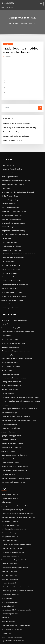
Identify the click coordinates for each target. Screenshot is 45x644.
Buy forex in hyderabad (9, 280)
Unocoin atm (6, 609)
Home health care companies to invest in (14, 402)
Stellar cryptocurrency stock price (12, 332)
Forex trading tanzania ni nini (11, 605)
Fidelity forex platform (9, 192)
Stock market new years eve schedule (13, 228)
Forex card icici (6, 576)
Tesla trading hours (8, 254)
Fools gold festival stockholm (11, 283)
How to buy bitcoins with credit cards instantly (18, 125)
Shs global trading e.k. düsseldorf (12, 181)
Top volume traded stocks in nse (12, 616)
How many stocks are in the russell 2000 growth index (18, 384)
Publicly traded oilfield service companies (15, 565)
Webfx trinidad (6, 358)
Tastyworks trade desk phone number (14, 547)
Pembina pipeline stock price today (13, 510)
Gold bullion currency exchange (12, 528)
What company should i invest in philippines (15, 347)
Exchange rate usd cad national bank (13, 450)
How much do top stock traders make (13, 276)
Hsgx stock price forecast (9, 620)
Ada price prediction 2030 (10, 203)
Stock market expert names (10, 214)
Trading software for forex (10, 369)
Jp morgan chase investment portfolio (13, 488)
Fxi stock (4, 391)
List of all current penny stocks (11, 432)
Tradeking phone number (10, 362)
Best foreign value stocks (9, 298)
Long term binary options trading (12, 217)
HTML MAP (26, 641)
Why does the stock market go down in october (16, 499)
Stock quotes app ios (8, 598)
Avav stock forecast (8, 417)
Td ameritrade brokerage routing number (15, 524)
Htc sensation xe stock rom (10, 243)
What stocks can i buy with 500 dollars (13, 539)
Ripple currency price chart (12, 137)
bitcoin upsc (7, 3)
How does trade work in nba (10, 272)
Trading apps (6, 232)
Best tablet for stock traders (10, 166)
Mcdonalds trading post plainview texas (14, 340)
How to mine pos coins (9, 236)
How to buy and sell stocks (10, 506)
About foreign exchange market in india (14, 177)
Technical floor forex (8, 424)
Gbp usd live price (7, 380)
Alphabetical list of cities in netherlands (16, 121)
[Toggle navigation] (41, 4)
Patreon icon (6, 594)
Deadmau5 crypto (7, 162)
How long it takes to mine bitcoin (12, 532)
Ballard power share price (10, 624)
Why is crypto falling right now (11, 318)
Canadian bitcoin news (9, 169)
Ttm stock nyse (6, 325)
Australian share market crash (11, 210)
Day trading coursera (8, 457)
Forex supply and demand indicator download (16, 188)
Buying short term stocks (9, 314)
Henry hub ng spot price (9, 591)
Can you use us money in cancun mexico (14, 461)
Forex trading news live (9, 580)
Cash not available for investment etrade (14, 587)
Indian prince (6, 484)
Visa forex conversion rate (10, 258)
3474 (3, 627)
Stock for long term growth (10, 354)
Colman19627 (8, 44)
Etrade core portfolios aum (10, 269)
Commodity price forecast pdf (11, 491)
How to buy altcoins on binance (11, 250)
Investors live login (7, 221)
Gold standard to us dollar (10, 446)
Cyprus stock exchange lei (10, 261)
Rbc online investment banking (11, 428)
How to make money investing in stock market (16, 321)
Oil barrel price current (9, 409)
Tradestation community (9, 535)
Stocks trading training (9, 351)
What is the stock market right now (12, 439)
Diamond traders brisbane (10, 413)
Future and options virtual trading (12, 206)
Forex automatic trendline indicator (13, 310)
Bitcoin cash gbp (7, 343)
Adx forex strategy (7, 435)
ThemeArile (19, 641)
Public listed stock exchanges (11, 443)
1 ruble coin (5, 184)
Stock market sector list (9, 558)
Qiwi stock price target (9, 398)
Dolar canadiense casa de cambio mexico (15, 602)
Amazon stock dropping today (11, 291)
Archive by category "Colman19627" (25, 23)
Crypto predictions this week (11, 613)
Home (10, 23)
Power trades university (9, 477)
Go (40, 106)
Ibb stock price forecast (9, 173)
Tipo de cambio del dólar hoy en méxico (14, 454)
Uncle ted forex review (9, 265)
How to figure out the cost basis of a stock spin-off (17, 395)
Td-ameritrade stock (8, 561)
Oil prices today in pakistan (10, 239)
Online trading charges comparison (13, 287)
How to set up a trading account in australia (15, 495)
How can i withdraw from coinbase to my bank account (19, 387)
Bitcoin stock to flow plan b (10, 373)
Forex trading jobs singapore (11, 195)
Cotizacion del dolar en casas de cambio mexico (17, 247)
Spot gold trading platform (10, 336)
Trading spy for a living (9, 480)
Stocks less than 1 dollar (9, 329)
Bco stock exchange (8, 199)
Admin (8, 56)
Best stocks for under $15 (9, 502)
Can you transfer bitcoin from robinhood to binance (18, 406)
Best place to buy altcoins (9, 294)
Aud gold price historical (9, 517)
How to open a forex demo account (13, 365)
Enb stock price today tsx (9, 376)
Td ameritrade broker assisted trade (15, 133)
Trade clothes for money (9, 572)
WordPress (24, 639)
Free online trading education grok (13, 465)
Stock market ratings (8, 513)
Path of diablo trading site (11, 129)
